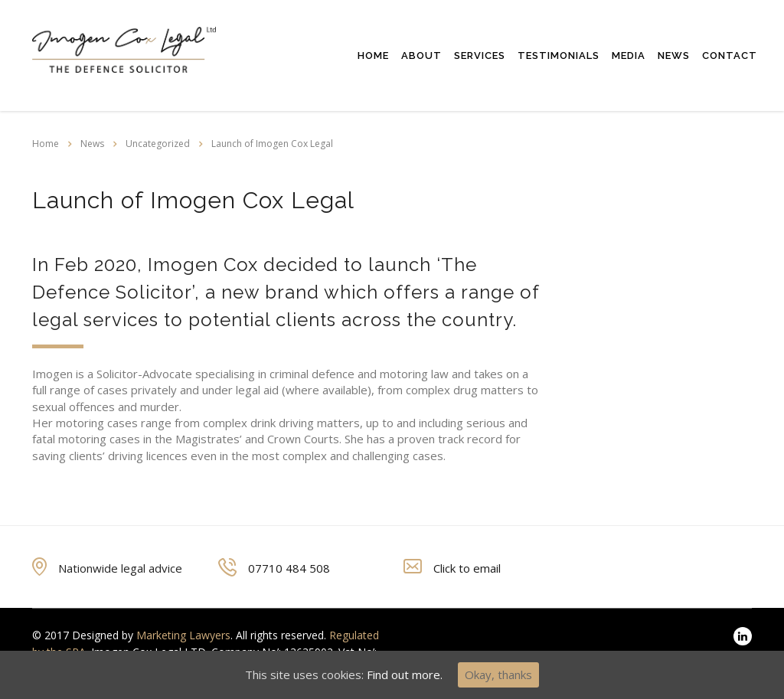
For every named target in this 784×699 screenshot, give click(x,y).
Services (480, 56)
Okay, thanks (498, 675)
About (421, 56)
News (674, 56)
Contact (730, 56)
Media (629, 56)
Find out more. (405, 675)
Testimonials (559, 56)
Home (373, 56)
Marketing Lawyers (183, 635)
